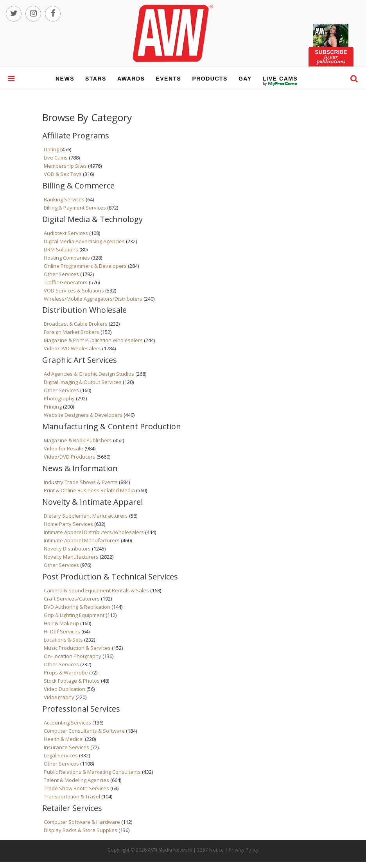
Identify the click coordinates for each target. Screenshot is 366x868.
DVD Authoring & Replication (77, 607)
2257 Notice (210, 850)
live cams (280, 84)
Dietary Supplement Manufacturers (86, 516)
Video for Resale (64, 448)
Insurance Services (66, 747)
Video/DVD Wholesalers (72, 348)
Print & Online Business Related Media (89, 490)
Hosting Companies (67, 258)
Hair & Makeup (61, 623)
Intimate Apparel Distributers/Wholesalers (94, 532)
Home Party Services (68, 524)
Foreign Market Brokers (72, 332)
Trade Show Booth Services (76, 788)
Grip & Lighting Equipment (74, 615)
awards (131, 79)
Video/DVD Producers (70, 457)
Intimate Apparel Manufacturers (82, 540)
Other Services (61, 274)
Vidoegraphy (59, 697)
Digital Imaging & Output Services (83, 382)
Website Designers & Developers (83, 415)
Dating (51, 149)
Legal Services (61, 755)
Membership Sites (65, 166)
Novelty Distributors (67, 549)
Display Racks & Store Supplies (81, 830)
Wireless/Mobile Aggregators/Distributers (93, 299)
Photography (59, 398)
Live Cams (56, 158)
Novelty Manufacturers (71, 557)
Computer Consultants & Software (84, 731)
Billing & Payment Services (75, 208)
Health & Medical (64, 739)
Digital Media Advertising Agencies (84, 241)
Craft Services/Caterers (72, 599)
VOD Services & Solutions (74, 291)
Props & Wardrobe (66, 673)
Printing (53, 407)
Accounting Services (67, 723)
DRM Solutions (61, 249)
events (168, 79)
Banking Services (64, 199)
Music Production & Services (77, 648)
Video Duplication (65, 689)
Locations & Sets (63, 640)
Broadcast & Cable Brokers (76, 324)
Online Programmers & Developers (85, 266)
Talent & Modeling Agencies (76, 780)
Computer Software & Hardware (82, 822)
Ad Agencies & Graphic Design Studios (89, 374)
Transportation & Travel (72, 796)
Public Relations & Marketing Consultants (92, 772)
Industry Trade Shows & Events (81, 482)
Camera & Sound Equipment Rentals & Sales (96, 590)
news (65, 79)
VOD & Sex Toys (63, 174)
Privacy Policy (244, 850)
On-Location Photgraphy (73, 656)
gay (245, 79)
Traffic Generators (66, 282)
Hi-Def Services (62, 631)
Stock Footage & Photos (72, 681)
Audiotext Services (66, 233)
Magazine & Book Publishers (78, 440)
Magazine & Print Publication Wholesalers (93, 340)
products (210, 79)
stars (96, 79)
